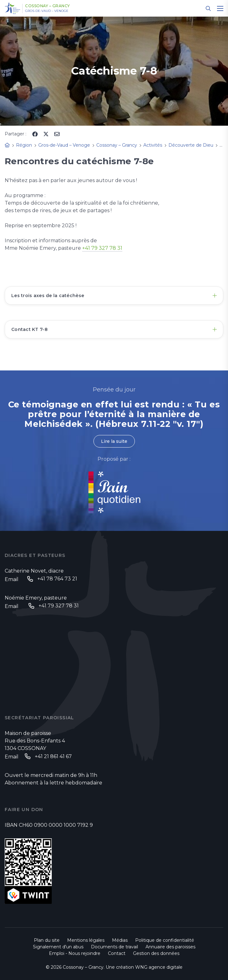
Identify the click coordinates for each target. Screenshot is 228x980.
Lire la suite (114, 441)
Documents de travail (114, 947)
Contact (117, 953)
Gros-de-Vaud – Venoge (47, 11)
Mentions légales (86, 940)
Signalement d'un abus (58, 947)
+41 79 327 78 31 (102, 248)
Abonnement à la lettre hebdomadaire (53, 783)
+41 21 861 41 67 (53, 756)
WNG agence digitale (159, 967)
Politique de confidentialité (165, 940)
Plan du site (47, 940)
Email (12, 579)
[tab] (114, 296)
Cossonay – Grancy (48, 6)
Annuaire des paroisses (170, 947)
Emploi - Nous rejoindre (75, 953)
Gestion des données (156, 953)
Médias (120, 940)
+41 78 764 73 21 (57, 579)
